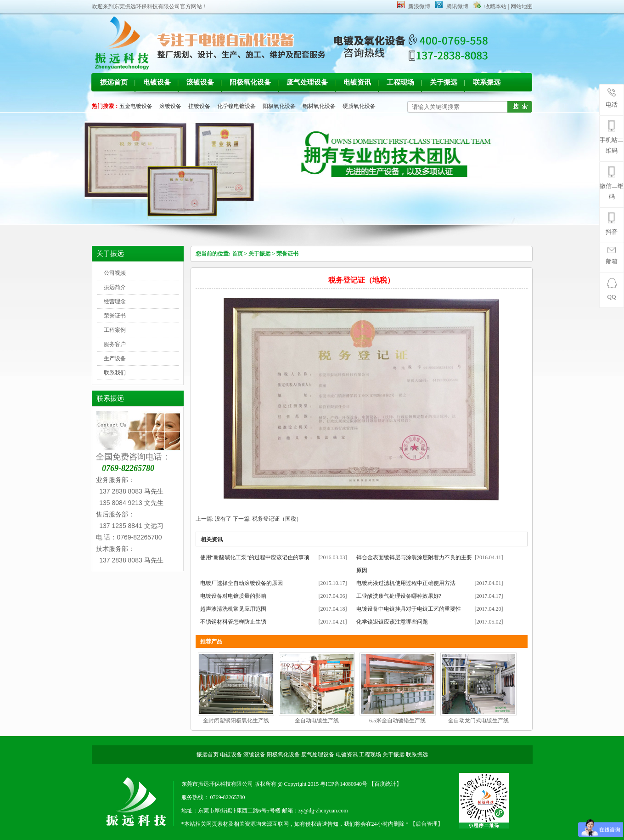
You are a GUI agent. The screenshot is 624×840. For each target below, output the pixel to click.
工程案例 (115, 330)
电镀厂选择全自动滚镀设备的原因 (242, 583)
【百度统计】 (385, 784)
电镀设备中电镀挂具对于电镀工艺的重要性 (409, 609)
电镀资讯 (357, 82)
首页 (237, 254)
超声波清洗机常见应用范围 (233, 609)
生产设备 (115, 358)
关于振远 (444, 82)
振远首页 (114, 82)
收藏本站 (495, 6)
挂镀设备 (199, 106)
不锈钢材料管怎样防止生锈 (233, 622)
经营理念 (115, 301)
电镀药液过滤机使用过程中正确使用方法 (406, 583)
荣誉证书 (115, 316)
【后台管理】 (427, 824)
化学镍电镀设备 (236, 106)
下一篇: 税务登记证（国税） (267, 519)
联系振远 (487, 82)
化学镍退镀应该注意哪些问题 (392, 622)
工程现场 (400, 82)
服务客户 (115, 344)
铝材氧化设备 (319, 106)
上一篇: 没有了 (214, 519)
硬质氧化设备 (359, 106)
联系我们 (115, 373)
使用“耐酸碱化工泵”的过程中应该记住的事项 (255, 557)
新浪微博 (419, 6)
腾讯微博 (457, 6)
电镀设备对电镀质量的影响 (233, 596)
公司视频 (115, 273)
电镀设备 (157, 82)
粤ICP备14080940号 (344, 784)
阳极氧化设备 (250, 82)
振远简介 (115, 287)
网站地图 (522, 6)
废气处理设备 (307, 82)
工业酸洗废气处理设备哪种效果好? (399, 596)
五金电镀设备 (136, 106)
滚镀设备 (200, 82)
